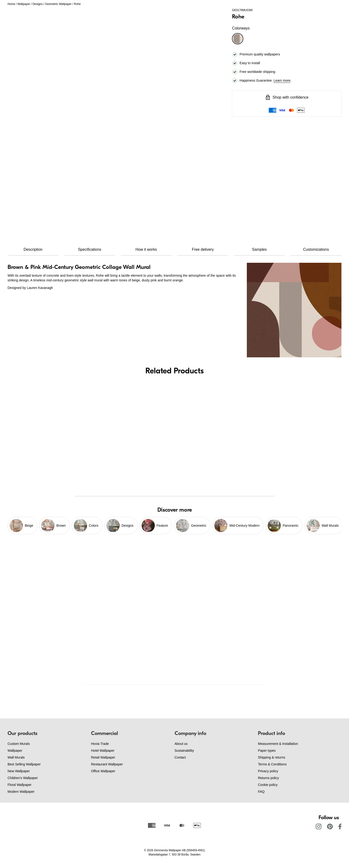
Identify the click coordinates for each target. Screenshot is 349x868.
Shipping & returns (271, 757)
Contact (180, 757)
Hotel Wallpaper (103, 751)
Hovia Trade (100, 744)
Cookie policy (268, 785)
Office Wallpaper (103, 771)
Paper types (267, 751)
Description (33, 249)
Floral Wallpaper (19, 785)
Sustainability (184, 751)
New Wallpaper (19, 771)
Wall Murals (16, 757)
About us (181, 744)
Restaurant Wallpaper (107, 764)
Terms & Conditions (272, 764)
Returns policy (268, 778)
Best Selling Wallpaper (24, 764)
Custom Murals (19, 744)
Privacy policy (268, 771)
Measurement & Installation (278, 744)
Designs (38, 4)
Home (11, 4)
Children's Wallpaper (23, 778)
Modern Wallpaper (21, 792)
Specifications (90, 249)
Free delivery (203, 249)
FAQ (261, 792)
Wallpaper (24, 4)
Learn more (282, 80)
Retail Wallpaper (103, 757)
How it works (146, 249)
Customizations (316, 249)
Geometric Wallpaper (58, 4)
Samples (259, 249)
